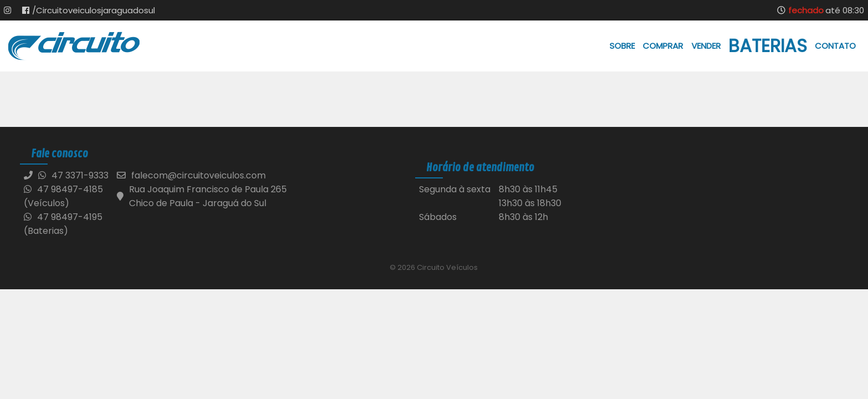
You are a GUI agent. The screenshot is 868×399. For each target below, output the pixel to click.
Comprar (663, 46)
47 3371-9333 (80, 175)
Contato (835, 46)
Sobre (622, 46)
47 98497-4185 (63, 189)
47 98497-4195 (63, 217)
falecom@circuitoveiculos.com (198, 175)
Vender (706, 46)
